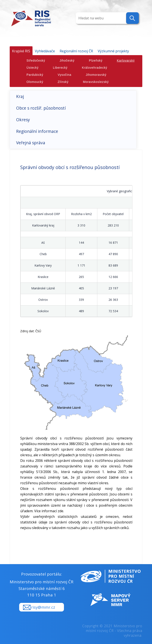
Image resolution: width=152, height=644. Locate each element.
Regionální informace (37, 131)
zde (60, 511)
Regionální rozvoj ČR (76, 51)
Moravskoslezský (96, 82)
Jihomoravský (96, 75)
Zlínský (63, 82)
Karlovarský (126, 61)
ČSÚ (38, 331)
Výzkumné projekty (113, 51)
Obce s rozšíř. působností (41, 108)
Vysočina (64, 75)
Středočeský (36, 61)
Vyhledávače (45, 51)
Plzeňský (96, 61)
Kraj (20, 96)
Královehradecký (95, 68)
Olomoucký (35, 82)
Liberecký (60, 68)
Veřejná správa (31, 143)
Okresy (23, 120)
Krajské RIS (21, 51)
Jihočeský (67, 61)
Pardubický (35, 75)
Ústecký (33, 68)
